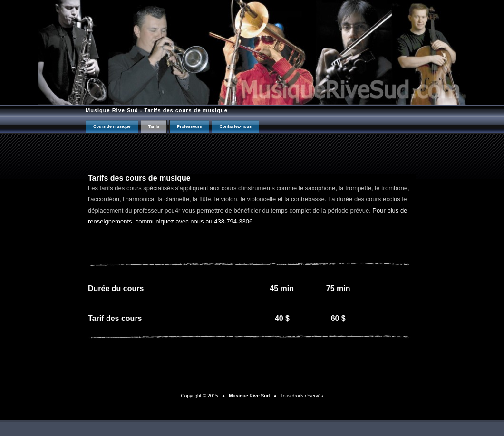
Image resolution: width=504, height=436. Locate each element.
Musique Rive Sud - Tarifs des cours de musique (157, 110)
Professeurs (189, 126)
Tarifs (154, 126)
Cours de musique (112, 126)
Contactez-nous (235, 126)
